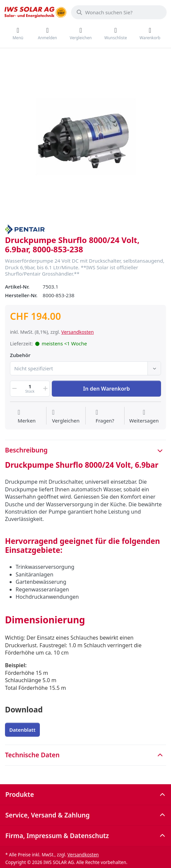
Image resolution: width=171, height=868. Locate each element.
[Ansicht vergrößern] (85, 137)
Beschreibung (26, 450)
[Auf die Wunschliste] (27, 417)
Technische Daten (32, 755)
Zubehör (20, 355)
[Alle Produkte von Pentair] (25, 229)
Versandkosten (78, 332)
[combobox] (119, 12)
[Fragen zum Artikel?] (105, 417)
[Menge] (30, 389)
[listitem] (85, 137)
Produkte (20, 794)
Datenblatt (22, 730)
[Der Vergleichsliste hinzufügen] (66, 417)
